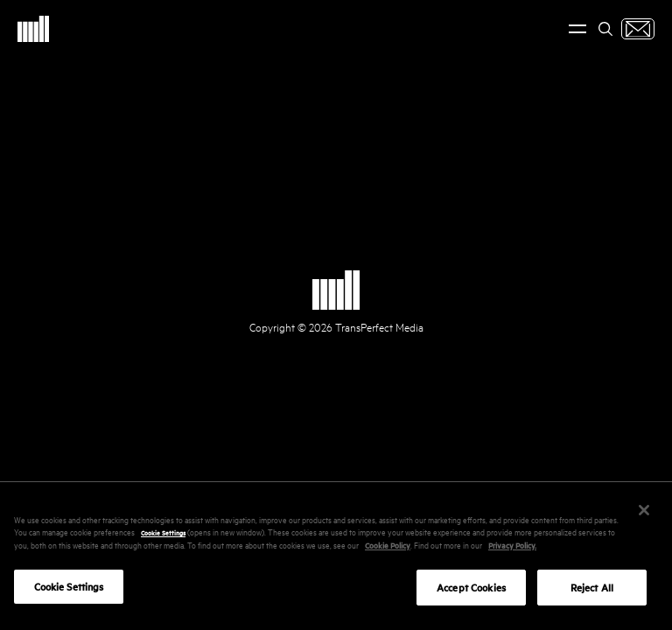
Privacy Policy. (512, 549)
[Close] (644, 514)
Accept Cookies (471, 592)
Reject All (592, 592)
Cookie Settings (163, 536)
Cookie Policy (388, 549)
